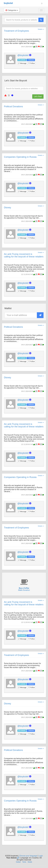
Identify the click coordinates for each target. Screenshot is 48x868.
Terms (24, 862)
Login (41, 856)
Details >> (41, 29)
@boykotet (23, 55)
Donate (30, 862)
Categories (12, 10)
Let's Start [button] (38, 97)
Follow (31, 63)
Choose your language (28, 856)
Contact (18, 862)
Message (22, 63)
